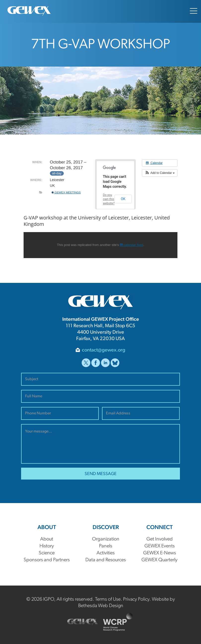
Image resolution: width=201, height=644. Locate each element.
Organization (106, 539)
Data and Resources (106, 560)
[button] (160, 173)
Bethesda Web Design (101, 606)
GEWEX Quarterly (159, 560)
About (47, 539)
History (47, 546)
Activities (106, 553)
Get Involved (160, 539)
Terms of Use (108, 599)
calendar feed (132, 245)
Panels (106, 546)
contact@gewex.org (104, 350)
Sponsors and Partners (47, 560)
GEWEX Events (160, 546)
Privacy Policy (136, 599)
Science (47, 553)
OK (123, 199)
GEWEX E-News (160, 553)
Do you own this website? (109, 199)
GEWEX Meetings (66, 192)
